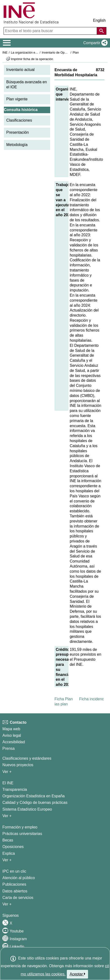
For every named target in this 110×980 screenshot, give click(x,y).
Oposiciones (13, 847)
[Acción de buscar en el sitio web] (102, 31)
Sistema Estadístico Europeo (27, 809)
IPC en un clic (14, 871)
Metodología (17, 145)
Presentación (17, 132)
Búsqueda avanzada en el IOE (27, 84)
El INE (8, 783)
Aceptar (78, 974)
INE (5, 52)
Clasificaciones (19, 120)
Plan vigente (17, 99)
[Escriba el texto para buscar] (51, 31)
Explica (9, 853)
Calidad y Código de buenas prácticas (35, 803)
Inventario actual (20, 70)
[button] (94, 43)
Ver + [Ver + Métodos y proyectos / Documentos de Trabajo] (7, 772)
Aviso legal (12, 735)
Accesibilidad (14, 742)
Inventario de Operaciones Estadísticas (69, 52)
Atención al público (19, 878)
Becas (8, 840)
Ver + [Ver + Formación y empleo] (7, 860)
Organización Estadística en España (34, 796)
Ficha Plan (64, 699)
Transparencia (15, 789)
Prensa (9, 748)
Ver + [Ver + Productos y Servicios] (7, 904)
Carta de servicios (18, 898)
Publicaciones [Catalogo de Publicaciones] (14, 884)
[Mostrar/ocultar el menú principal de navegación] (7, 43)
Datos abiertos (15, 891)
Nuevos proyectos (18, 765)
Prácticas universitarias (22, 834)
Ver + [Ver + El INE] (7, 816)
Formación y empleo (20, 827)
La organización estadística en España (37, 52)
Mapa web (11, 729)
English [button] (99, 20)
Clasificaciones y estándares (27, 758)
